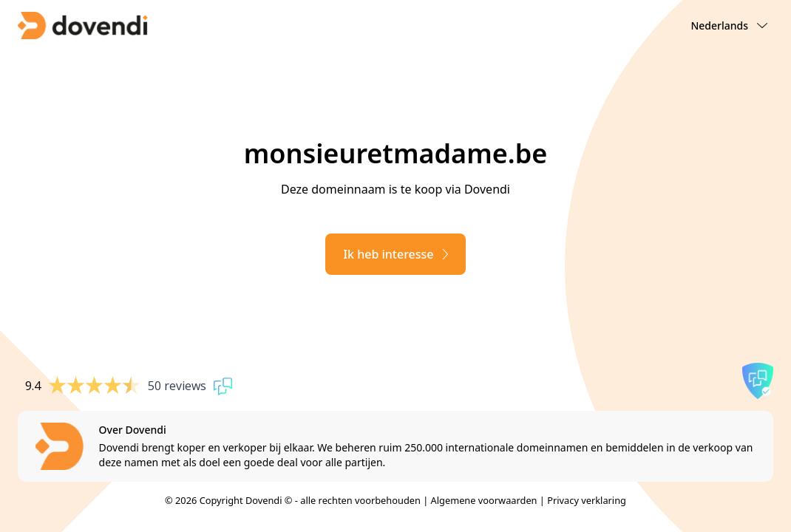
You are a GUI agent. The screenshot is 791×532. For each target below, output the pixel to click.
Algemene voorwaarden (484, 500)
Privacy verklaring (587, 500)
